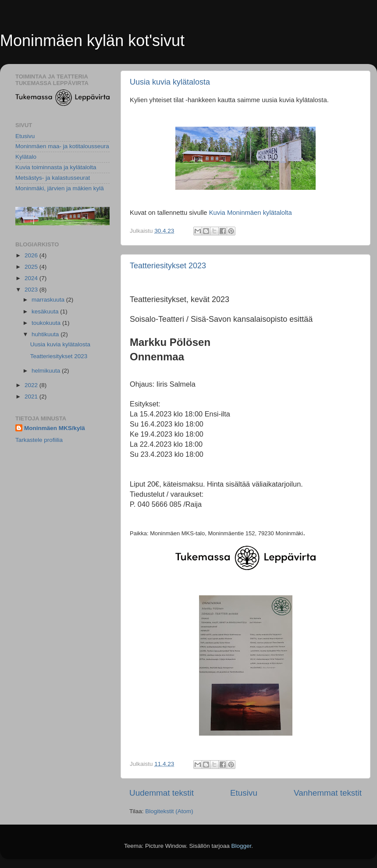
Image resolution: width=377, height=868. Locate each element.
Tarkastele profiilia (39, 440)
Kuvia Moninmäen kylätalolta (251, 213)
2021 (32, 397)
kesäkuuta (46, 311)
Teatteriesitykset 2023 (168, 266)
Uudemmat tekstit (162, 793)
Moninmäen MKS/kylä (55, 428)
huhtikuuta (46, 334)
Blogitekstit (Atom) (169, 811)
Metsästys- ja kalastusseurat (53, 178)
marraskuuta (49, 300)
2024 (32, 278)
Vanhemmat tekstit (328, 793)
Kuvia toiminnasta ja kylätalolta (56, 167)
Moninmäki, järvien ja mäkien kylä (60, 188)
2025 (32, 267)
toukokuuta (47, 323)
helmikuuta (47, 371)
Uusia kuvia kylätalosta (170, 82)
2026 (32, 255)
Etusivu (244, 793)
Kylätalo (26, 157)
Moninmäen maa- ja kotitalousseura (62, 146)
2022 (32, 385)
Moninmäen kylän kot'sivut (92, 41)
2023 (32, 290)
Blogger (242, 846)
